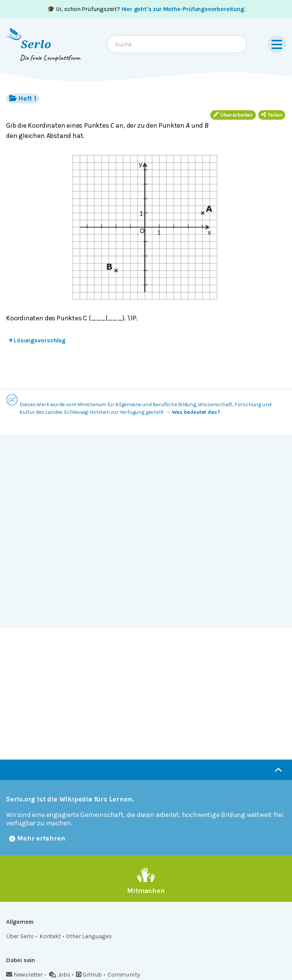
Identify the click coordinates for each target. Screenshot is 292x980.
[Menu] (277, 44)
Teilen (272, 115)
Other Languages (89, 936)
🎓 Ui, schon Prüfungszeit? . (146, 9)
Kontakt (50, 936)
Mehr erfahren (37, 838)
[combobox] (177, 44)
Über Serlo (20, 936)
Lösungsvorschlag (37, 340)
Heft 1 (23, 98)
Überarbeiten (233, 115)
